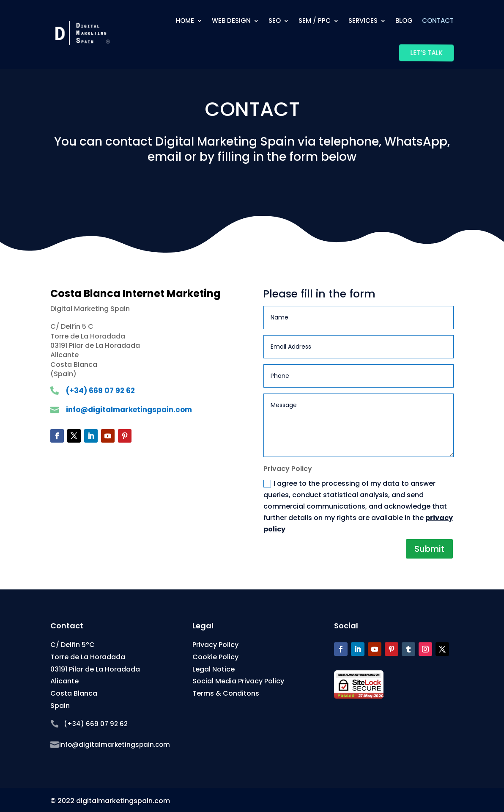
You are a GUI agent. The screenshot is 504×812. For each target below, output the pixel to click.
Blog (404, 21)
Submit (429, 549)
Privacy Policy (215, 645)
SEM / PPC (315, 21)
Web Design (231, 21)
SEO (275, 21)
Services (363, 21)
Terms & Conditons (226, 693)
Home (185, 21)
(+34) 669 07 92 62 (100, 391)
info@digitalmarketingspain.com (129, 410)
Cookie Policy (215, 657)
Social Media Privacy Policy (238, 681)
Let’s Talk (426, 53)
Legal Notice (214, 669)
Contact (438, 21)
